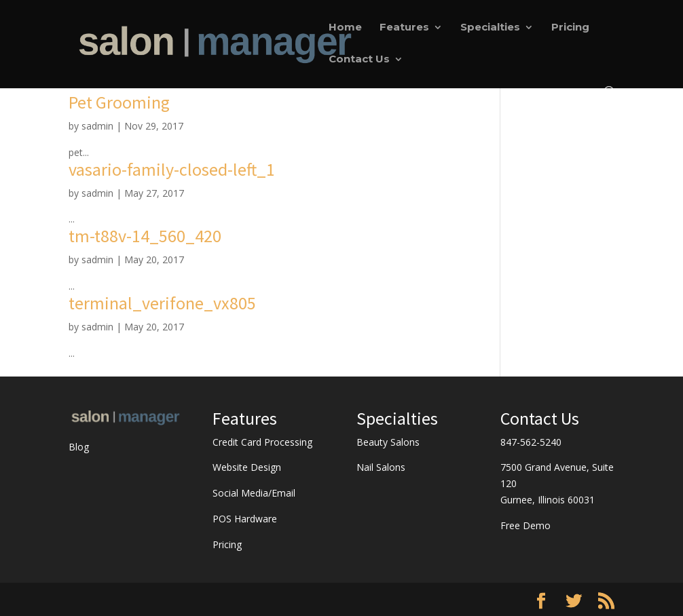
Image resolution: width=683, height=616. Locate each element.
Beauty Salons (388, 442)
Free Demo (525, 525)
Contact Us (359, 60)
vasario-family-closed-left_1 (172, 169)
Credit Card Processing (262, 442)
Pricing (570, 28)
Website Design (247, 467)
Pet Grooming (119, 102)
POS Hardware (245, 519)
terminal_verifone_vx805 (162, 303)
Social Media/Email (254, 493)
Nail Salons (381, 467)
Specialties (490, 28)
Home (345, 28)
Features (404, 28)
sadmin (97, 126)
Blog (79, 447)
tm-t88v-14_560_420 (145, 236)
